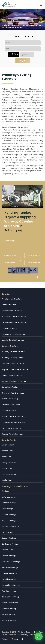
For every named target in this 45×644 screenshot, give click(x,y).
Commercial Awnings (11, 562)
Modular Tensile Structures (13, 340)
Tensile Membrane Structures (14, 322)
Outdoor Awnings (9, 503)
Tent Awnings (7, 509)
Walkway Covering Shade (12, 358)
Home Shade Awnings (11, 585)
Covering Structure (10, 346)
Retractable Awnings (10, 526)
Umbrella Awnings (9, 609)
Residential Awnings (10, 567)
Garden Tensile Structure (12, 416)
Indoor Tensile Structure (12, 375)
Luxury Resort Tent (10, 463)
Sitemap (12, 635)
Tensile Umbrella (9, 411)
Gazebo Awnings (9, 556)
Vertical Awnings (9, 614)
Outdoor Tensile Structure (13, 364)
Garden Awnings (9, 550)
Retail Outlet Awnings (11, 597)
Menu (41, 5)
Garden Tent (7, 468)
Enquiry (15, 639)
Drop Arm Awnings (9, 573)
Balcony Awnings (9, 538)
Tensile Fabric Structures (12, 311)
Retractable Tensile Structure (14, 381)
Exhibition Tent (8, 445)
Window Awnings (9, 520)
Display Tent (7, 480)
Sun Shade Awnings (10, 603)
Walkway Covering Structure (14, 352)
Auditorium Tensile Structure (14, 317)
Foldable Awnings (9, 579)
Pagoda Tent (7, 451)
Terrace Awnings (9, 515)
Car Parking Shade (9, 328)
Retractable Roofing (10, 387)
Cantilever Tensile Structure (13, 422)
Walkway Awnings (9, 620)
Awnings (5, 491)
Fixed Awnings (8, 532)
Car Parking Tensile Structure (14, 334)
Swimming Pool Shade (11, 405)
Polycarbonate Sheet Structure (15, 369)
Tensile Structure (9, 305)
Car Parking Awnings (10, 544)
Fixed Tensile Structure (11, 428)
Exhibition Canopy (9, 474)
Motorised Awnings (10, 497)
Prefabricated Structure (12, 299)
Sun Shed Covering (10, 399)
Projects (5, 639)
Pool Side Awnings (9, 591)
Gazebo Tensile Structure (12, 434)
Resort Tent (7, 457)
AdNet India (33, 635)
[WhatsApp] (39, 637)
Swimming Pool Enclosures (13, 393)
